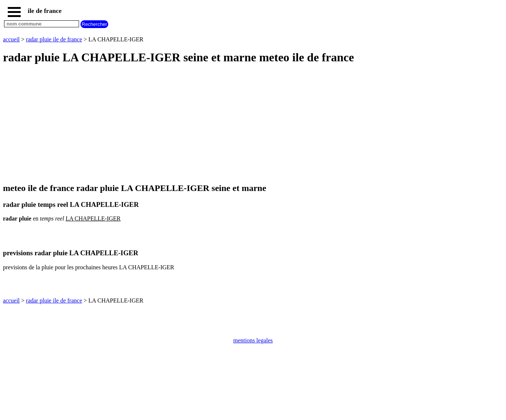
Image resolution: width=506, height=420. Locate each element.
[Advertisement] (225, 124)
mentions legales (253, 340)
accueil (11, 39)
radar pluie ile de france (54, 39)
